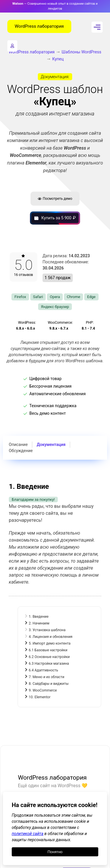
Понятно (55, 852)
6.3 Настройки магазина (49, 664)
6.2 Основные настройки (49, 657)
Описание (18, 444)
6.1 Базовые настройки (48, 650)
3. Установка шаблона (47, 630)
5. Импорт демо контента (50, 643)
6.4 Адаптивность (43, 670)
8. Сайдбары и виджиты (49, 684)
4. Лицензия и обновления (51, 637)
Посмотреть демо (55, 199)
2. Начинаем (39, 623)
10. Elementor (40, 697)
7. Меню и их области (46, 677)
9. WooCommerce (43, 690)
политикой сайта (28, 834)
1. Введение (39, 617)
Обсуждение (21, 451)
